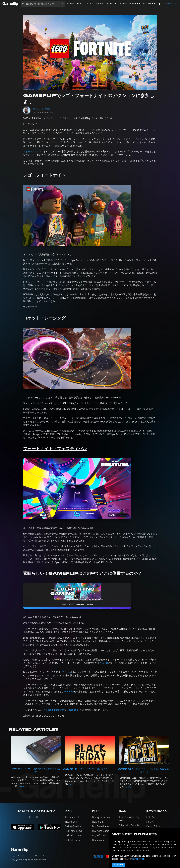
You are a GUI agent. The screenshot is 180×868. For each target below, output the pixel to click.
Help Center (153, 817)
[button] (62, 4)
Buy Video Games (101, 831)
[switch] (159, 4)
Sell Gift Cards (72, 840)
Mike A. (37, 109)
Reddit (50, 710)
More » (23, 786)
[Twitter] (30, 818)
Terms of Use (34, 856)
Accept (119, 865)
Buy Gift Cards (99, 835)
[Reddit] (41, 818)
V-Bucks (104, 663)
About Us (22, 856)
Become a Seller (73, 817)
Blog (13, 856)
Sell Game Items (73, 831)
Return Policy (153, 826)
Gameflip (69, 691)
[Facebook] (37, 818)
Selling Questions (74, 826)
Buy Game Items (100, 826)
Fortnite (46, 109)
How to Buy (98, 822)
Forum (150, 822)
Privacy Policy (48, 856)
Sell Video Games (74, 835)
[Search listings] (42, 4)
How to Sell (71, 822)
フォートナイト (31, 151)
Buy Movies (98, 840)
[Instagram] (34, 818)
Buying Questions (101, 817)
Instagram (60, 710)
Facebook (73, 710)
